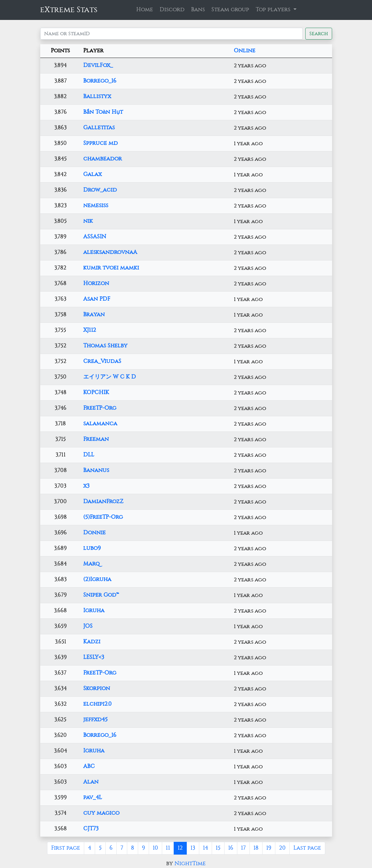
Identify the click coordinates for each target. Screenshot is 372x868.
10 (155, 848)
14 (205, 848)
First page (66, 848)
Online (245, 51)
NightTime (190, 864)
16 (231, 848)
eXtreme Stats (69, 10)
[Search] (172, 34)
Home (145, 10)
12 (180, 848)
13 (193, 848)
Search (319, 34)
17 (243, 848)
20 (282, 848)
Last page (307, 848)
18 (256, 848)
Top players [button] (274, 10)
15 (218, 848)
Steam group (230, 10)
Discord (172, 10)
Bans (198, 10)
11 (168, 848)
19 (269, 848)
